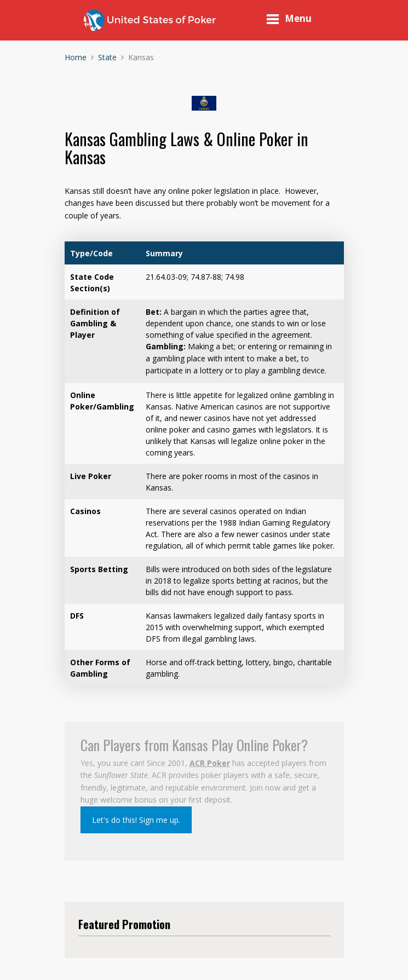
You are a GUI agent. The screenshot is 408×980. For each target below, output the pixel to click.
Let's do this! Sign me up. (136, 820)
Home (76, 57)
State (107, 57)
